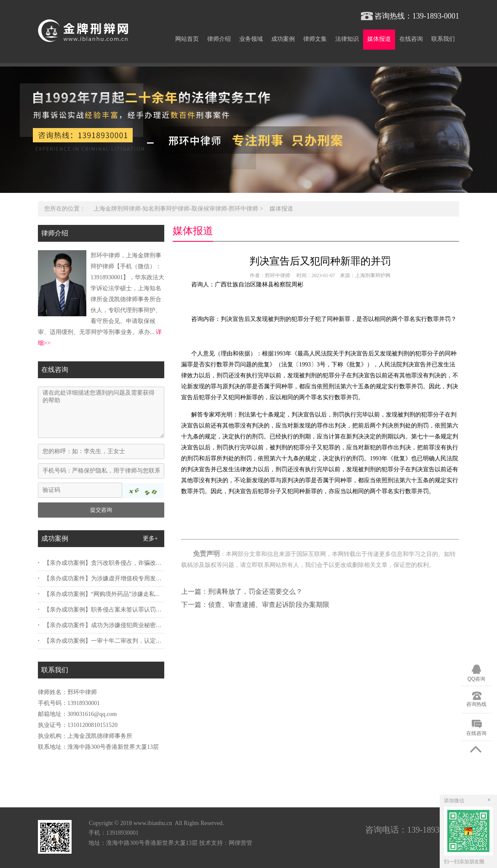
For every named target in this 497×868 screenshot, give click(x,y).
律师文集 (315, 39)
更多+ (150, 538)
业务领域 (251, 39)
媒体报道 (379, 39)
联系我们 (443, 39)
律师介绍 (219, 39)
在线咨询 (411, 39)
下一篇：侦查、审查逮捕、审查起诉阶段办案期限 (255, 605)
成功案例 (283, 39)
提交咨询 (101, 510)
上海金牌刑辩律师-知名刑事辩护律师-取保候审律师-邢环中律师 (176, 209)
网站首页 (187, 39)
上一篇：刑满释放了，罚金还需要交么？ (242, 592)
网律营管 (240, 843)
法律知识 (347, 39)
